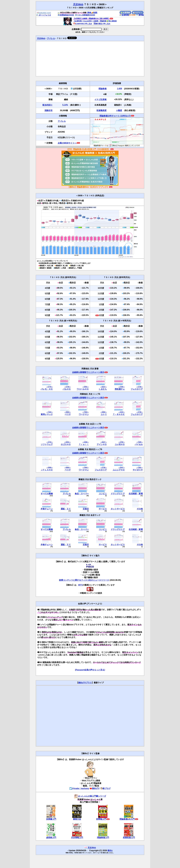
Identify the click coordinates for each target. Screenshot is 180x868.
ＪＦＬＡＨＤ (47, 470)
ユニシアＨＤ (119, 470)
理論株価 (102, 89)
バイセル (139, 444)
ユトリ (104, 414)
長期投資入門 (129, 838)
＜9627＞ (104, 442)
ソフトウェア (47, 444)
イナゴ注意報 (100, 99)
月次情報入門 (77, 838)
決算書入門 (51, 819)
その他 (140, 509)
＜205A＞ (67, 442)
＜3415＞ (122, 412)
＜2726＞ (68, 387)
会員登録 (125, 13)
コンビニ (103, 494)
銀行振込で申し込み (102, 24)
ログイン (138, 13)
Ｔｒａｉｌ (84, 444)
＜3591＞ (86, 387)
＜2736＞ (140, 387)
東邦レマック (47, 414)
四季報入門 (101, 819)
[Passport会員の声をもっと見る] (90, 670)
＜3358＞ (86, 442)
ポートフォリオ (44, 15)
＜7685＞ (140, 442)
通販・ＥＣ (66, 509)
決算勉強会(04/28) (66, 15)
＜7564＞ (86, 412)
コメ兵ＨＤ (120, 444)
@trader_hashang (79, 788)
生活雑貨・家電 (136, 494)
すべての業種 (47, 494)
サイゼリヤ (138, 470)
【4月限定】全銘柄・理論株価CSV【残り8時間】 (91, 19)
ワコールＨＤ (83, 389)
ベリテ (68, 414)
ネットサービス (118, 509)
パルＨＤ (67, 389)
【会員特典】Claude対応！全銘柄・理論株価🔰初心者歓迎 (95, 21)
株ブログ (105, 788)
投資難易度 (101, 110)
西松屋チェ (120, 389)
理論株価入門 (103, 838)
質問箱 (140, 15)
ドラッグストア (118, 494)
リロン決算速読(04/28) (85, 15)
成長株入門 (51, 838)
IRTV (80, 585)
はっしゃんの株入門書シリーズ (90, 796)
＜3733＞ (50, 442)
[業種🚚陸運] (92, 13)
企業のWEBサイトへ (67, 143)
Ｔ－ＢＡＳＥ (119, 414)
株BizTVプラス (85, 683)
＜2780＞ (122, 442)
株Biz (110, 850)
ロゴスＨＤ (66, 444)
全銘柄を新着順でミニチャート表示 (88, 372)
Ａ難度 (119, 110)
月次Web (78, 4)
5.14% (65, 105)
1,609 (119, 89)
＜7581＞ (140, 468)
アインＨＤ (102, 444)
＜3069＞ (50, 468)
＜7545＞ (122, 387)
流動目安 (48, 110)
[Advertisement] (90, 59)
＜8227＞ (104, 387)
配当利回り (47, 105)
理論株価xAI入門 (127, 819)
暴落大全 (77, 819)
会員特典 (124, 15)
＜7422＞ (50, 412)
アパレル (51, 38)
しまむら (103, 389)
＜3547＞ (122, 468)
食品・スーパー (82, 494)
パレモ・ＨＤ (47, 389)
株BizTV (94, 788)
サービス (103, 509)
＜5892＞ (104, 412)
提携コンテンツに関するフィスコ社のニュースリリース (84, 580)
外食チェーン (47, 509)
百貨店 (86, 509)
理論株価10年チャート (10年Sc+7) (115, 116)
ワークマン (84, 414)
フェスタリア (137, 389)
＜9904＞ (68, 412)
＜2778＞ (50, 387)
